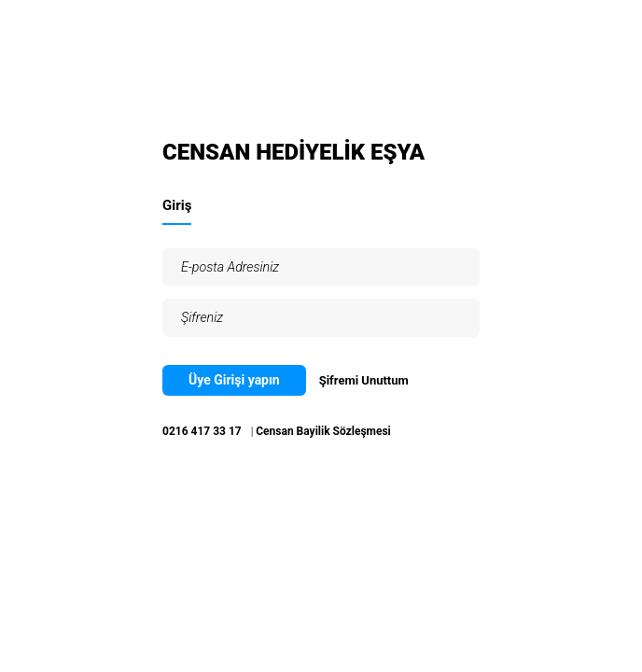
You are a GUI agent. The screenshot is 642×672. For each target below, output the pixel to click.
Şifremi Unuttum (364, 380)
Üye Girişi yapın (234, 380)
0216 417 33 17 (202, 431)
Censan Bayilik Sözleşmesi (323, 431)
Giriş (177, 205)
